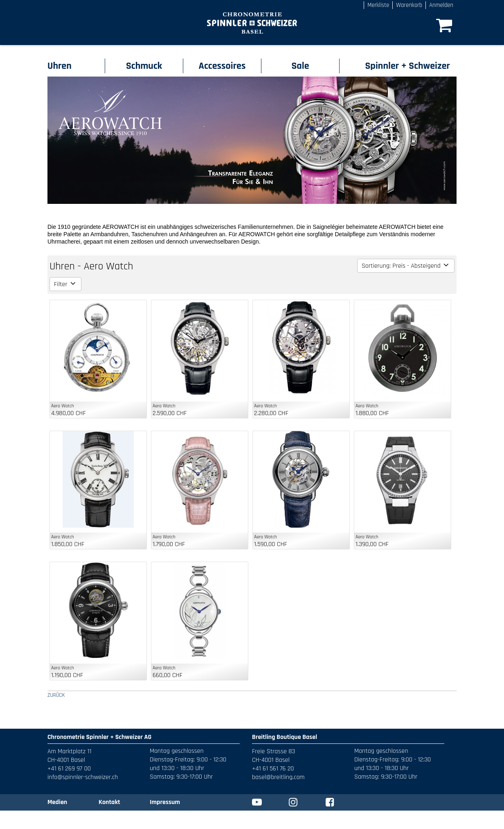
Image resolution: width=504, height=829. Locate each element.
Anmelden (441, 5)
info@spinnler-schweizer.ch (83, 777)
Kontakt (109, 802)
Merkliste (378, 5)
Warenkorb (409, 5)
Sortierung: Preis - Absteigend (406, 266)
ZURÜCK (56, 695)
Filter (65, 284)
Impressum (165, 802)
